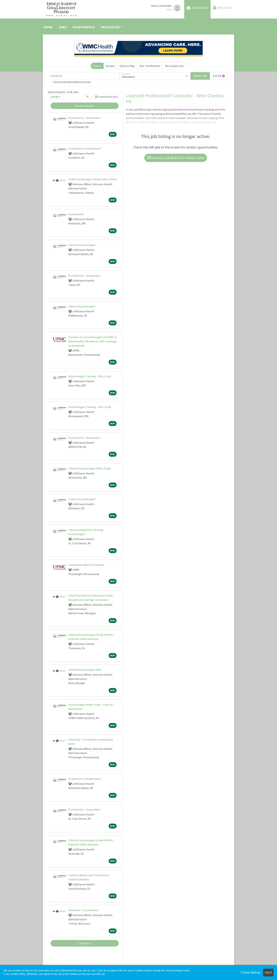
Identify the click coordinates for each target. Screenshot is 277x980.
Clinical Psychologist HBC (85, 670)
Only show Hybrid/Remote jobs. (72, 82)
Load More (85, 943)
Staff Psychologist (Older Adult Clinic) (93, 179)
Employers (222, 8)
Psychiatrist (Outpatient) (85, 148)
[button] (219, 76)
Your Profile (84, 27)
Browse (110, 66)
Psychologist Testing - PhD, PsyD (90, 376)
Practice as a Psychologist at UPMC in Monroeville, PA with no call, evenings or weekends (93, 341)
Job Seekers (197, 8)
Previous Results (85, 106)
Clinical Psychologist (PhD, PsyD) (90, 468)
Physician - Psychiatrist (83, 910)
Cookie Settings (251, 972)
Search (97, 66)
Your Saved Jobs (174, 66)
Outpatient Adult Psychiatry (86, 565)
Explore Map (127, 66)
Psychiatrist (76, 214)
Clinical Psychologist (82, 245)
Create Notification (107, 97)
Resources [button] (110, 27)
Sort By (55, 97)
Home (48, 27)
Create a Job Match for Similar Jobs (176, 158)
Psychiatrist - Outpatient (84, 118)
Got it (268, 972)
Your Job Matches (150, 66)
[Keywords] (84, 76)
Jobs (63, 27)
